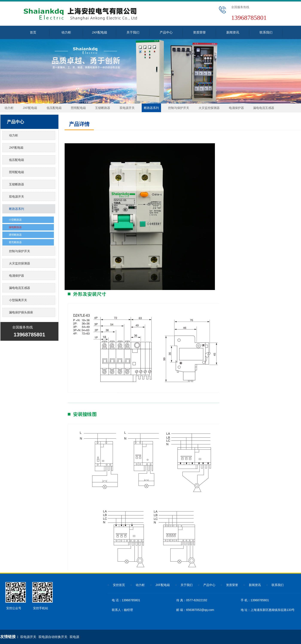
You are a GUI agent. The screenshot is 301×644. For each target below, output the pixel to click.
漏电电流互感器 (264, 108)
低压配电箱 (54, 108)
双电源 (74, 637)
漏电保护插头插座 (21, 312)
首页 (33, 32)
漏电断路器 (15, 227)
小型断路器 (15, 220)
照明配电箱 (78, 108)
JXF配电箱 (100, 32)
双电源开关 (127, 108)
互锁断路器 (103, 108)
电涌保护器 (236, 108)
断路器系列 (151, 108)
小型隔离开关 (18, 300)
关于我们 (133, 32)
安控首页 (119, 585)
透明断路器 (15, 235)
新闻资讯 (233, 32)
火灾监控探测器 (209, 108)
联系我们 (266, 32)
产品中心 (166, 32)
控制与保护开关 (179, 108)
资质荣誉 (199, 32)
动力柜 (66, 32)
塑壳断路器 (15, 242)
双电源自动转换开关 (53, 637)
